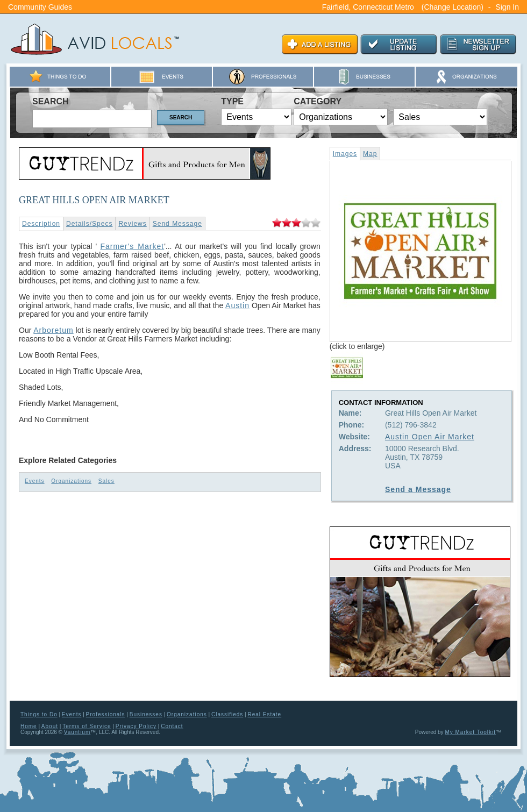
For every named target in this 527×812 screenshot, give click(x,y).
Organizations (71, 481)
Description (41, 224)
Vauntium (77, 732)
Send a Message (418, 489)
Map (370, 154)
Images (345, 154)
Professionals (106, 714)
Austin (237, 305)
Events (35, 481)
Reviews (132, 224)
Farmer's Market (132, 246)
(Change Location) (453, 7)
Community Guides (40, 7)
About (50, 726)
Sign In (507, 7)
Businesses (146, 714)
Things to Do (39, 714)
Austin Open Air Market (430, 437)
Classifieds (227, 714)
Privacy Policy (136, 726)
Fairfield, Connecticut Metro (368, 7)
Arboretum (53, 330)
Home (29, 726)
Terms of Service (87, 726)
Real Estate (264, 714)
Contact (172, 726)
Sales (106, 481)
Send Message (177, 224)
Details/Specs (89, 224)
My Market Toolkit (470, 732)
